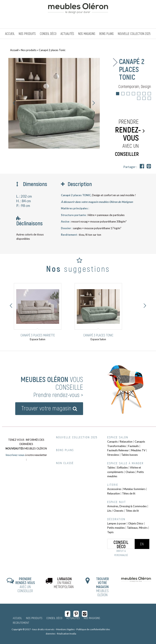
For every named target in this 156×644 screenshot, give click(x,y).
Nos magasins (92, 618)
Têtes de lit (129, 493)
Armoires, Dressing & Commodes (127, 506)
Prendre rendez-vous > (58, 395)
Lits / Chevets (115, 511)
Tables (111, 467)
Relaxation (114, 493)
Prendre (128, 138)
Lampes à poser (117, 523)
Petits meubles (116, 528)
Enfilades (122, 467)
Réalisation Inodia (67, 634)
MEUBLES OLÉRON (102, 587)
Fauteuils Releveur (118, 450)
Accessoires (114, 489)
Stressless (113, 455)
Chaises (130, 472)
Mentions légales (65, 629)
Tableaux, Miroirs (137, 528)
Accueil (14, 50)
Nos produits (29, 50)
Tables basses (129, 455)
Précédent (14, 103)
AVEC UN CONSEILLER (25, 585)
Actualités (73, 618)
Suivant (94, 103)
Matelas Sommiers (134, 489)
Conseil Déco (54, 618)
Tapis (110, 532)
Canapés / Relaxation (120, 442)
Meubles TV (138, 450)
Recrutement (21, 623)
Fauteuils (133, 446)
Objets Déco (136, 523)
